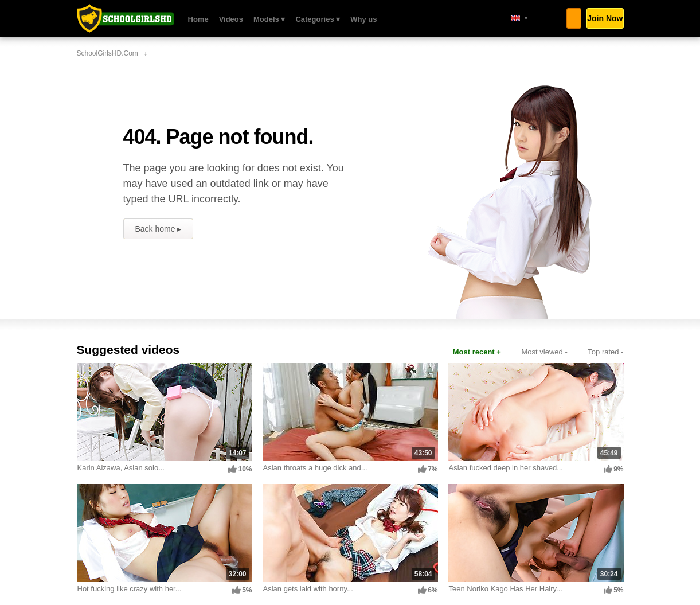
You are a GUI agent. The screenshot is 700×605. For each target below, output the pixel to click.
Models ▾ (269, 19)
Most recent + (477, 352)
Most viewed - (545, 352)
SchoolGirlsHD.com (126, 18)
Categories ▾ (318, 19)
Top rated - (605, 352)
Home (198, 19)
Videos (231, 19)
